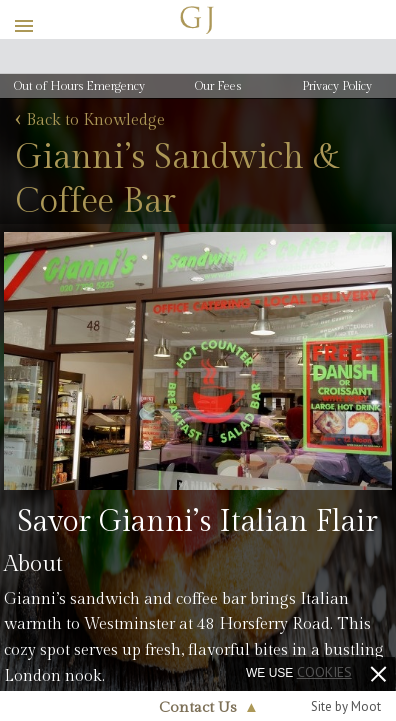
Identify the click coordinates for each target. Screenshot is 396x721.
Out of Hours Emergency (79, 86)
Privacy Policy (337, 86)
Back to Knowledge (90, 121)
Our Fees (218, 86)
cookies (324, 672)
